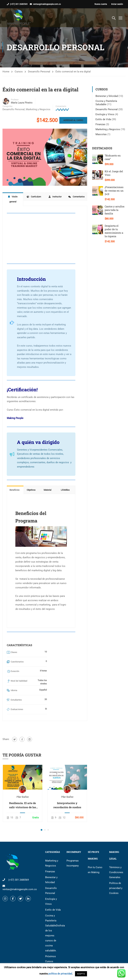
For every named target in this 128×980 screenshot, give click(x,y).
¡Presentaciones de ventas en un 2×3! (114, 191)
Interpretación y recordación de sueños (67, 800)
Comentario (61, 106)
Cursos (19, 72)
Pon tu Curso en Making (95, 865)
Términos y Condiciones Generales (116, 867)
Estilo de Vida (103, 119)
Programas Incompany (73, 858)
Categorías (7, 106)
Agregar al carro (73, 120)
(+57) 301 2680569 (19, 4)
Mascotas (101, 134)
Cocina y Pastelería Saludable (53, 928)
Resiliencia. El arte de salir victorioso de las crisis (23, 800)
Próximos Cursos (50, 954)
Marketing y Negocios (38, 109)
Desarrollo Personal (39, 72)
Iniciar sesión (117, 4)
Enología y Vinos (105, 114)
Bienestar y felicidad (107, 96)
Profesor (15, 100)
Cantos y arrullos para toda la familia (114, 210)
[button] (41, 825)
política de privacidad (60, 974)
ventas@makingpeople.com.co (47, 4)
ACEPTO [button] (81, 974)
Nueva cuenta (101, 4)
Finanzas (100, 124)
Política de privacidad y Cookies (116, 883)
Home (6, 72)
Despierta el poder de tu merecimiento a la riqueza (114, 231)
